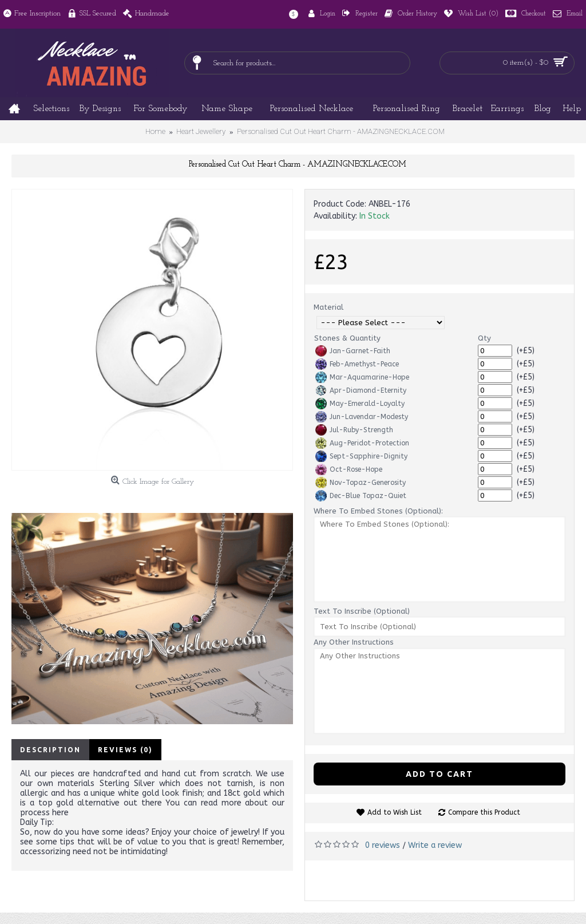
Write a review (435, 845)
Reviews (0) (125, 750)
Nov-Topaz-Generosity (361, 483)
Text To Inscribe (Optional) (362, 611)
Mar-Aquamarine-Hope (362, 377)
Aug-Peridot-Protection (362, 443)
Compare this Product (484, 812)
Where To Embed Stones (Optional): (378, 511)
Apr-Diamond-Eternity (361, 390)
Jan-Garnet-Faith (353, 351)
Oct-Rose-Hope (349, 469)
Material (328, 307)
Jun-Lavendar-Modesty (362, 417)
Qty (484, 338)
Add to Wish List (395, 812)
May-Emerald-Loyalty (360, 404)
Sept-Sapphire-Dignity (361, 456)
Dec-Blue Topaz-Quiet (361, 496)
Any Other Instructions (354, 642)
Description (50, 750)
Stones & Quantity (347, 338)
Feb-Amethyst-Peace (357, 364)
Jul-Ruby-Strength (354, 430)
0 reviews (383, 845)
